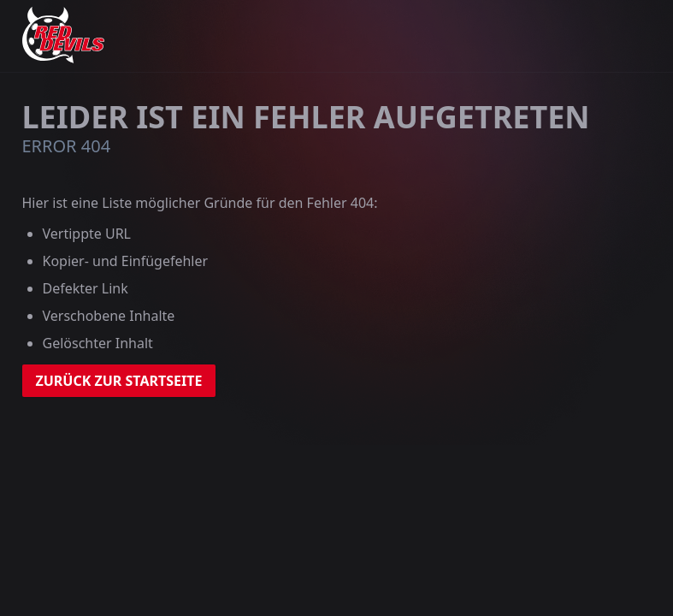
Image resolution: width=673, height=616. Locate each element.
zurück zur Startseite (119, 381)
